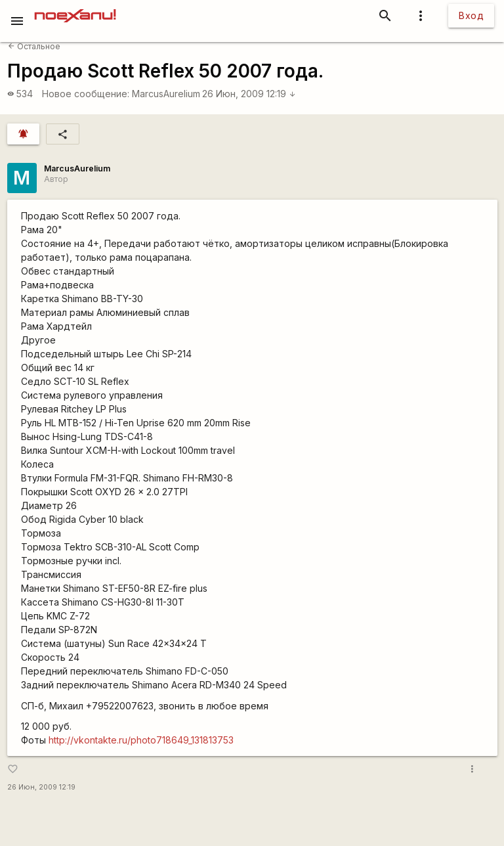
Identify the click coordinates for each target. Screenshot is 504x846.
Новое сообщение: (86, 94)
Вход (471, 15)
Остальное (34, 46)
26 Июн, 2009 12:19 (249, 94)
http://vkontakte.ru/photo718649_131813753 (141, 740)
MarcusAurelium (166, 94)
